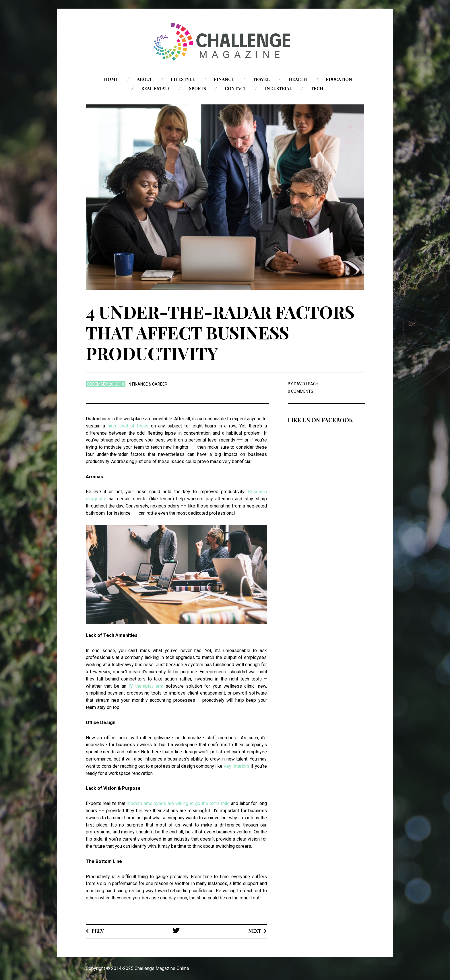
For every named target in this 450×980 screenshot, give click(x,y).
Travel (261, 79)
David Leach (306, 384)
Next (255, 931)
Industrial (279, 88)
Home (111, 79)
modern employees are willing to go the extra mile (178, 803)
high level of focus (128, 426)
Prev (98, 931)
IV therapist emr (146, 686)
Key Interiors (236, 766)
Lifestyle (183, 79)
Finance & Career (150, 384)
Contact (235, 88)
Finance (224, 79)
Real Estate (156, 88)
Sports (197, 88)
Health (298, 79)
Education (339, 79)
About (144, 79)
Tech (317, 88)
